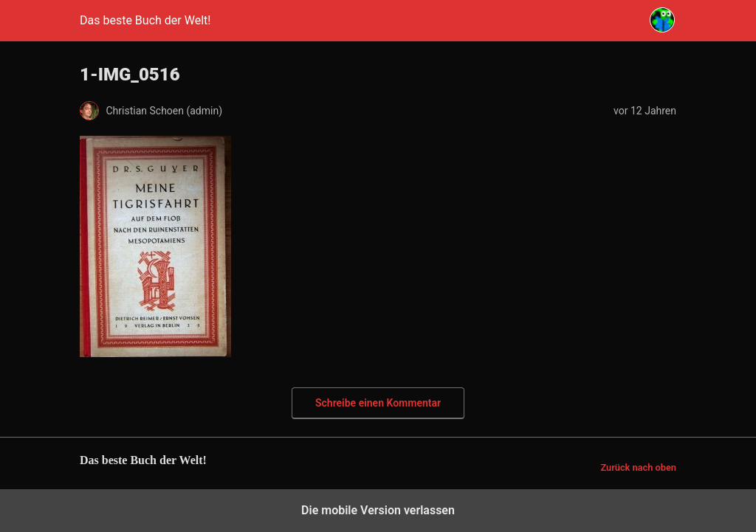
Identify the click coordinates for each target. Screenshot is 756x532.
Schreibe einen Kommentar (378, 403)
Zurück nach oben (638, 467)
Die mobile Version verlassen (378, 510)
